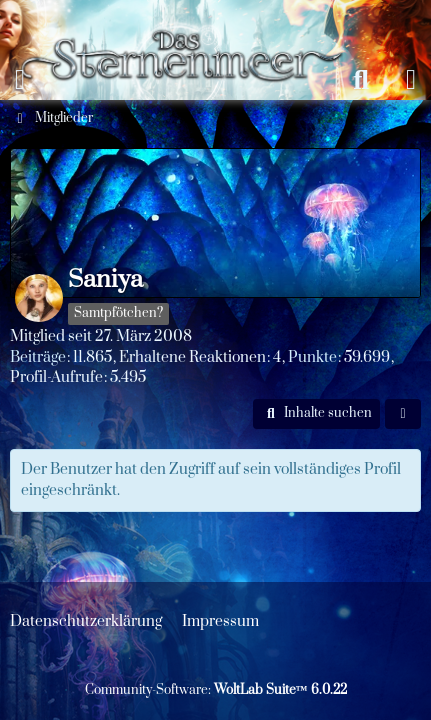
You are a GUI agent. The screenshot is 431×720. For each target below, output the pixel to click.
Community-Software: (216, 690)
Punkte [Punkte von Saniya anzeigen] (312, 357)
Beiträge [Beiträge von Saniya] (38, 357)
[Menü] (20, 80)
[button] (316, 414)
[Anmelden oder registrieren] (411, 80)
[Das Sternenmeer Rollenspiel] (190, 20)
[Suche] (361, 80)
